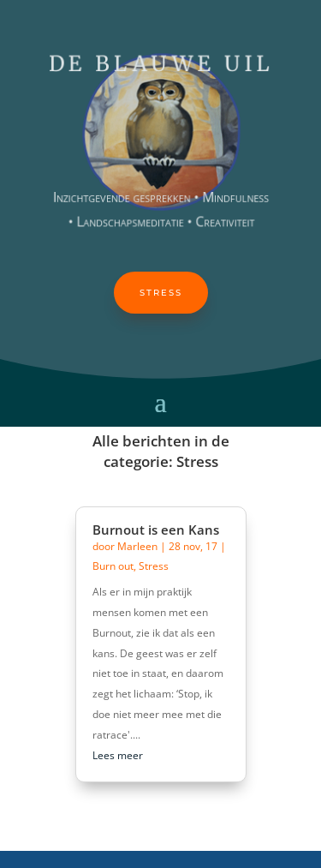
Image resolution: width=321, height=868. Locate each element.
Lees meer (118, 755)
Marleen (137, 546)
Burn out (113, 566)
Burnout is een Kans (156, 530)
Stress (161, 293)
